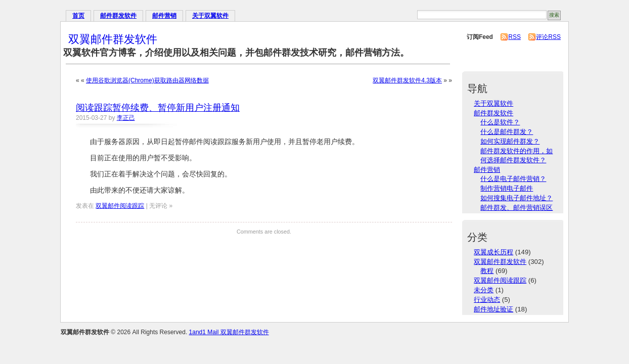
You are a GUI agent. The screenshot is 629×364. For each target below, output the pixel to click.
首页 (78, 16)
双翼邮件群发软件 (113, 39)
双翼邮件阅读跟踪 (120, 206)
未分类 (484, 290)
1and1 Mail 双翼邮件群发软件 (229, 332)
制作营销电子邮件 (507, 188)
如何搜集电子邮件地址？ (516, 198)
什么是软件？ (500, 122)
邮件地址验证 (493, 309)
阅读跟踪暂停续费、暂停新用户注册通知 (158, 108)
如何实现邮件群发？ (510, 141)
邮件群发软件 (118, 16)
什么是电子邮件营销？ (513, 179)
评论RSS (548, 37)
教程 (487, 271)
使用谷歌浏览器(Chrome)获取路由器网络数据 (147, 80)
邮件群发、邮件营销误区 (516, 208)
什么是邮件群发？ (507, 132)
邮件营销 (164, 16)
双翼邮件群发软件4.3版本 (407, 80)
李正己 (126, 118)
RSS (514, 37)
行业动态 (487, 300)
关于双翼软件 (210, 16)
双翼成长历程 (493, 252)
